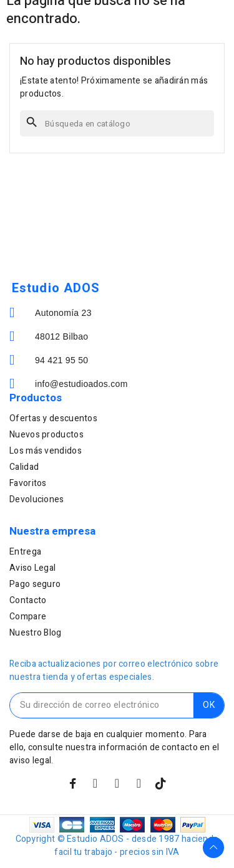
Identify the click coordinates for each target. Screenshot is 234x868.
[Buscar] (117, 123)
